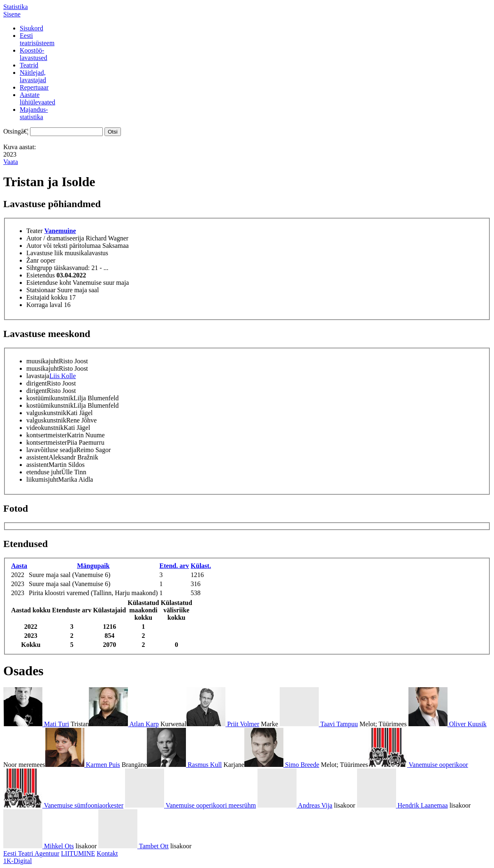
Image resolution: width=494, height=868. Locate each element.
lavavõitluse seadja (51, 450)
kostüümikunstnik (50, 398)
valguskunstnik (46, 413)
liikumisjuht (42, 479)
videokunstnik (45, 428)
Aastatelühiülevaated (37, 98)
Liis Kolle (63, 376)
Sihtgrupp (39, 268)
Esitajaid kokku (47, 297)
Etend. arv (174, 566)
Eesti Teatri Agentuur (31, 853)
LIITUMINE (78, 853)
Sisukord (31, 28)
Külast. (201, 566)
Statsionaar (41, 290)
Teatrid (29, 65)
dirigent (37, 383)
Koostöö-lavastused (34, 54)
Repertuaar (34, 87)
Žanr (32, 260)
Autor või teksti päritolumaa (64, 246)
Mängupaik (93, 566)
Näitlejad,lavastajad (33, 76)
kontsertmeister (47, 435)
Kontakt (107, 853)
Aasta (19, 566)
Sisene (12, 14)
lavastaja (38, 376)
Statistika (16, 7)
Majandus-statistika (34, 113)
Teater (35, 231)
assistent (37, 457)
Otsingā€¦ (16, 131)
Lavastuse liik (45, 253)
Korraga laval (44, 305)
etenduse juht (44, 472)
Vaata (11, 162)
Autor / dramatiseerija (55, 238)
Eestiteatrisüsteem (37, 39)
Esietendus (41, 275)
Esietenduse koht (49, 283)
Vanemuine (60, 231)
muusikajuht (43, 361)
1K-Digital (17, 861)
